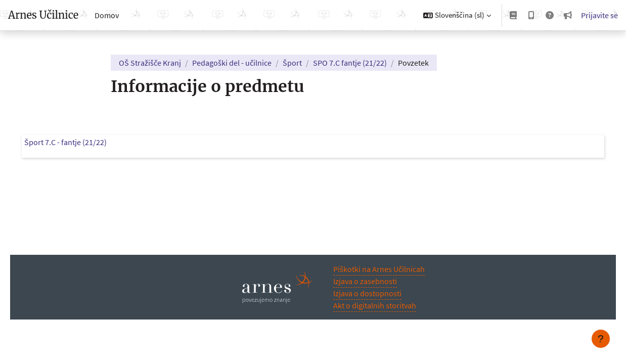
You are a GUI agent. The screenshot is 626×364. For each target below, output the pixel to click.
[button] (457, 15)
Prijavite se (599, 15)
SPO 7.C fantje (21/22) (350, 63)
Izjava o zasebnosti (365, 281)
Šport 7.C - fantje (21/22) (80, 142)
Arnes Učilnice (43, 15)
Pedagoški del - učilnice (232, 63)
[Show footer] (601, 339)
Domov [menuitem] (107, 15)
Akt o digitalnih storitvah (375, 305)
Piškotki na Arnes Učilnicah (379, 269)
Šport (292, 63)
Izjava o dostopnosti (367, 293)
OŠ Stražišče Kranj (150, 63)
